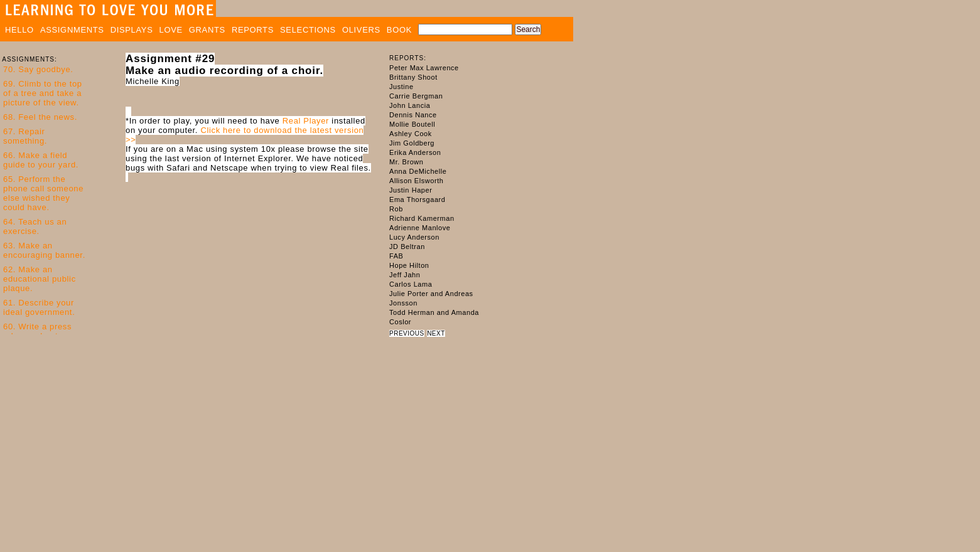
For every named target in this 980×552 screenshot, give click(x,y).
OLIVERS (361, 30)
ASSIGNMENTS (72, 30)
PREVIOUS (407, 333)
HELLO (19, 30)
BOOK (399, 30)
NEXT (436, 333)
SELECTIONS (308, 30)
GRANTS (207, 30)
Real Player (306, 121)
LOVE (171, 30)
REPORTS (253, 30)
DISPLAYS (132, 30)
